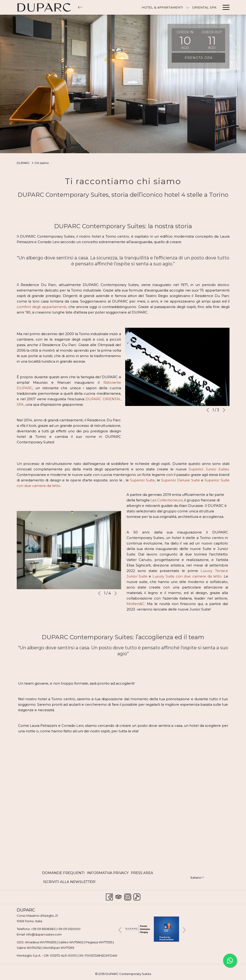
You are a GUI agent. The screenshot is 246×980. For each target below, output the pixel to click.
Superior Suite (142, 480)
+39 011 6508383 (43, 929)
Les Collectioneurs (166, 500)
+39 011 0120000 (69, 929)
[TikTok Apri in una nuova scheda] (137, 896)
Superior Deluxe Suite (181, 480)
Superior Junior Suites (209, 469)
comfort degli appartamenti (41, 307)
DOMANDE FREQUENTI (63, 873)
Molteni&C (136, 604)
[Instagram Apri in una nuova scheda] (128, 896)
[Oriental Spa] (178, 7)
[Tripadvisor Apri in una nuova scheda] (119, 896)
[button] (185, 40)
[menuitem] (64, 873)
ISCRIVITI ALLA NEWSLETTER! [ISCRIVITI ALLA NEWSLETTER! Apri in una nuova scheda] (69, 883)
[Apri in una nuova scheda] (138, 929)
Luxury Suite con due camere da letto (187, 576)
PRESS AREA (142, 873)
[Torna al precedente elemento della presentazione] (208, 410)
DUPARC (23, 163)
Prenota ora (199, 58)
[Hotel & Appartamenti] (136, 7)
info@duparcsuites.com (44, 934)
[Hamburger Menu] (224, 7)
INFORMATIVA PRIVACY (108, 873)
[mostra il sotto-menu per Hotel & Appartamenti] (161, 7)
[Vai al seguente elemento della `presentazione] (224, 410)
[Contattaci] (206, 7)
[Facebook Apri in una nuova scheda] (109, 896)
